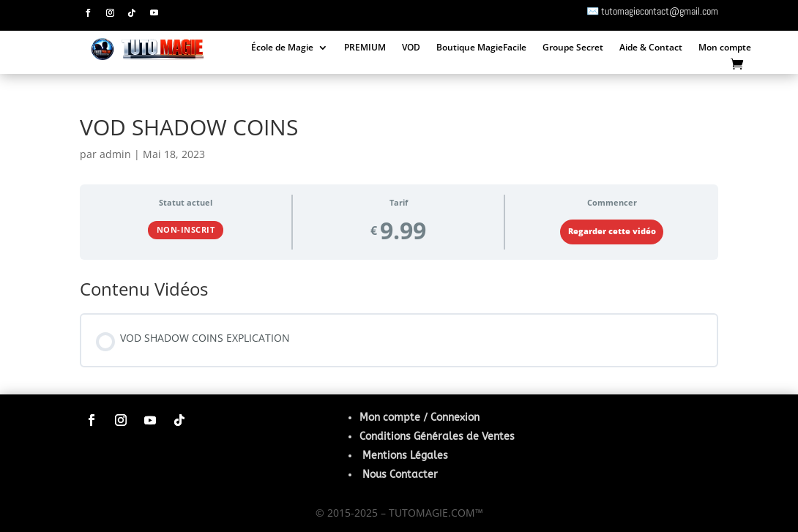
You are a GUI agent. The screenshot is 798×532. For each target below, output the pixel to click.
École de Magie (282, 49)
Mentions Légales (405, 456)
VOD (411, 49)
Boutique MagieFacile (481, 49)
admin (115, 154)
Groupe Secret (573, 49)
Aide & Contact (651, 49)
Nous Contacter (400, 475)
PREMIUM (365, 49)
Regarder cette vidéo (612, 231)
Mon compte (725, 49)
